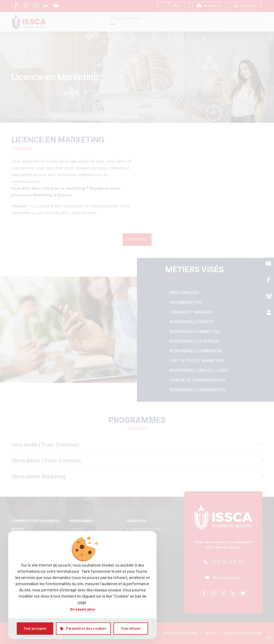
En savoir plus (83, 609)
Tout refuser (131, 628)
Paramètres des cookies (86, 628)
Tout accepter (35, 628)
